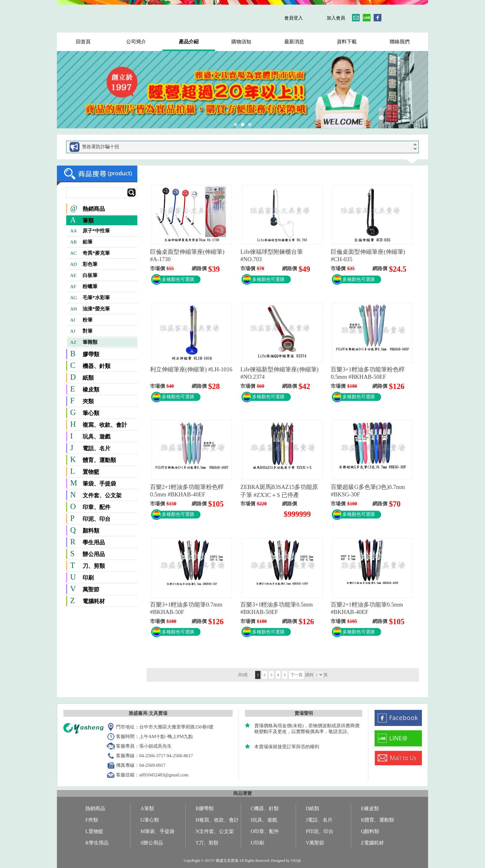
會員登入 (294, 18)
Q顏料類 (370, 831)
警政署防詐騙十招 (101, 147)
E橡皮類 (370, 808)
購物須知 (241, 42)
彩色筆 (84, 264)
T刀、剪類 (207, 843)
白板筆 (84, 275)
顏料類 (91, 531)
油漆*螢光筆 (90, 309)
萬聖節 (91, 589)
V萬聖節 (315, 843)
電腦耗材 (94, 601)
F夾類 (92, 820)
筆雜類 (84, 342)
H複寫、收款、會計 (217, 820)
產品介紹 (189, 42)
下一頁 (296, 675)
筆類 (88, 221)
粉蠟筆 (84, 287)
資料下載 (347, 42)
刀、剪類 (94, 566)
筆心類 (91, 413)
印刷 (88, 578)
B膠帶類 (205, 808)
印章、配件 (97, 507)
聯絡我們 (400, 42)
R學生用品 (97, 843)
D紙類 (313, 808)
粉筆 (81, 320)
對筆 (81, 331)
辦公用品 (94, 554)
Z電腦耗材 (372, 843)
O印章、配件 (265, 831)
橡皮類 (91, 390)
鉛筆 (81, 242)
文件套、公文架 (102, 495)
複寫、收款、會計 (105, 425)
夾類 (88, 401)
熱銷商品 (88, 209)
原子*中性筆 (90, 231)
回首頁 (83, 42)
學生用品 (94, 542)
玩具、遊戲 (97, 437)
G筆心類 (150, 820)
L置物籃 (94, 831)
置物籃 (91, 472)
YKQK (296, 861)
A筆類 (147, 808)
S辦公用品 (152, 843)
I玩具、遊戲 (264, 820)
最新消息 (294, 42)
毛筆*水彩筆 (90, 298)
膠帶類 (91, 354)
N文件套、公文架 (215, 831)
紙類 (88, 378)
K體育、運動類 (378, 820)
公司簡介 (136, 42)
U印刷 (258, 843)
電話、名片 (97, 448)
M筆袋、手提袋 (157, 831)
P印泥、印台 (320, 831)
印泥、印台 (97, 519)
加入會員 (336, 18)
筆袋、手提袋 (99, 484)
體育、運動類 (99, 460)
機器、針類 (97, 366)
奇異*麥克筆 (90, 253)
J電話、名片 (319, 820)
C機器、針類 (265, 808)
